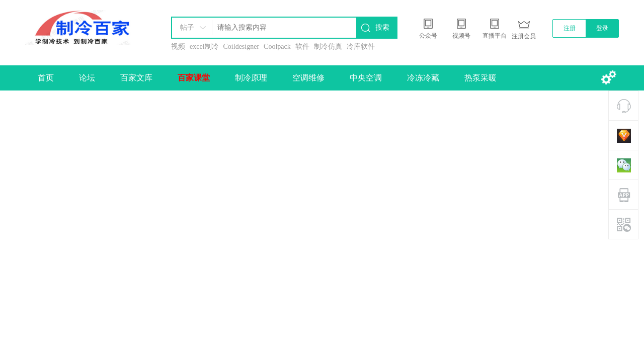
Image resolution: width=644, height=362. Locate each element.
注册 (570, 28)
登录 (602, 28)
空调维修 (308, 78)
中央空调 (366, 78)
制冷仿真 (328, 47)
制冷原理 (251, 78)
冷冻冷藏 (423, 78)
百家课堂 (194, 78)
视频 (178, 47)
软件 (302, 47)
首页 (46, 78)
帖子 (187, 27)
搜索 (382, 27)
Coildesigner (242, 47)
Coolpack (277, 47)
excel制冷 (204, 47)
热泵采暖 (480, 78)
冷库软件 (361, 47)
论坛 (87, 78)
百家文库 (136, 78)
